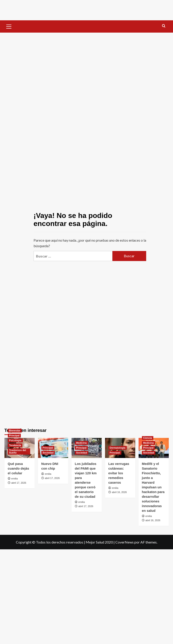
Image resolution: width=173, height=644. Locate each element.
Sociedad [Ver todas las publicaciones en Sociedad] (48, 453)
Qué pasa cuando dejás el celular (19, 468)
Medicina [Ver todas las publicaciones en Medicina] (81, 443)
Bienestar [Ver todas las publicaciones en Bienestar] (15, 431)
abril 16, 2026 (119, 492)
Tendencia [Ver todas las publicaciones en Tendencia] (15, 445)
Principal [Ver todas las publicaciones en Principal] (14, 435)
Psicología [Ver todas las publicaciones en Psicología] (15, 440)
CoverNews (124, 542)
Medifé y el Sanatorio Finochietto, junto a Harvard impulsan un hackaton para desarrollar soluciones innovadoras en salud (153, 487)
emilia (15, 479)
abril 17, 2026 (19, 483)
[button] (9, 26)
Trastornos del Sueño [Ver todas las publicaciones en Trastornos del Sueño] (18, 451)
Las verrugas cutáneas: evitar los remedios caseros (119, 473)
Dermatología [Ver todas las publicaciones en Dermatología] (118, 448)
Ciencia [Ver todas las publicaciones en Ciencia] (148, 438)
